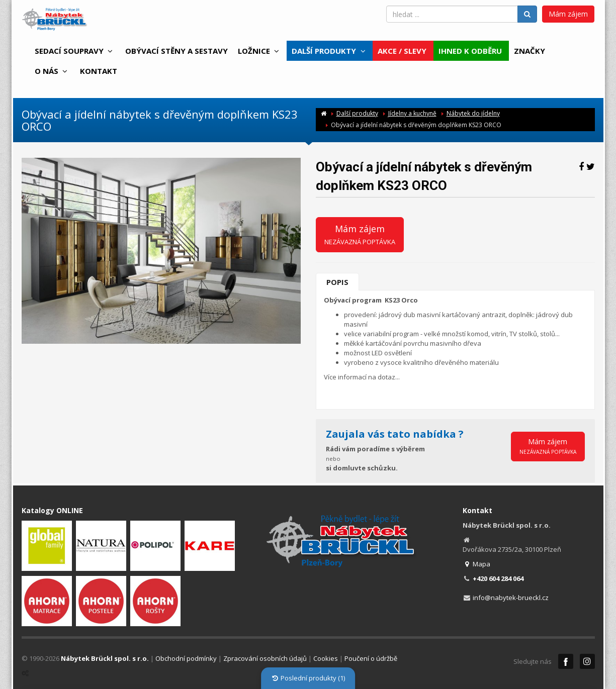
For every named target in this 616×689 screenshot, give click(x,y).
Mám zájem (568, 14)
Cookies (326, 658)
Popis (337, 282)
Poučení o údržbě (371, 658)
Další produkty (357, 113)
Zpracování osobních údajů (265, 658)
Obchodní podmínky (186, 658)
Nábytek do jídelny (473, 113)
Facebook (566, 661)
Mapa (476, 564)
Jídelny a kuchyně (412, 113)
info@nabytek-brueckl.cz (511, 598)
